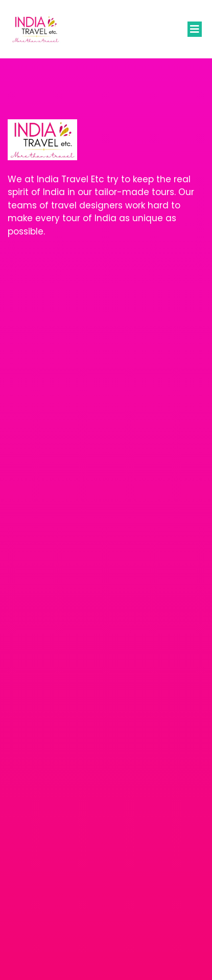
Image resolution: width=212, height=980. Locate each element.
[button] (195, 29)
